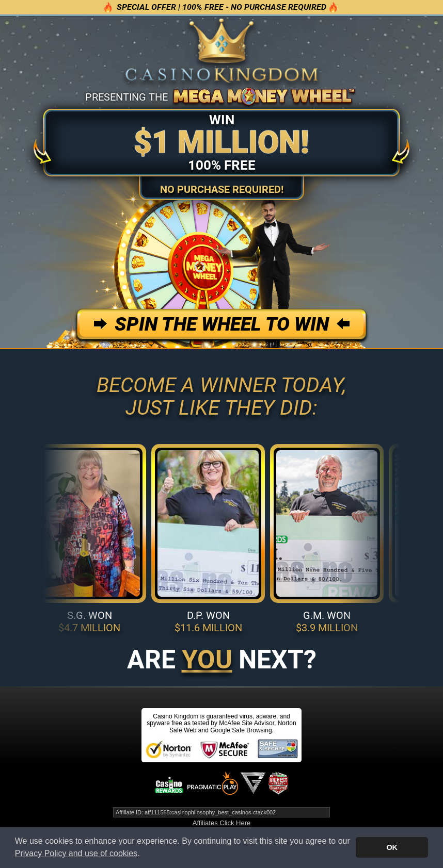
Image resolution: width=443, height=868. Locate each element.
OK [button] (392, 847)
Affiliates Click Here (221, 823)
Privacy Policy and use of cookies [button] (76, 853)
